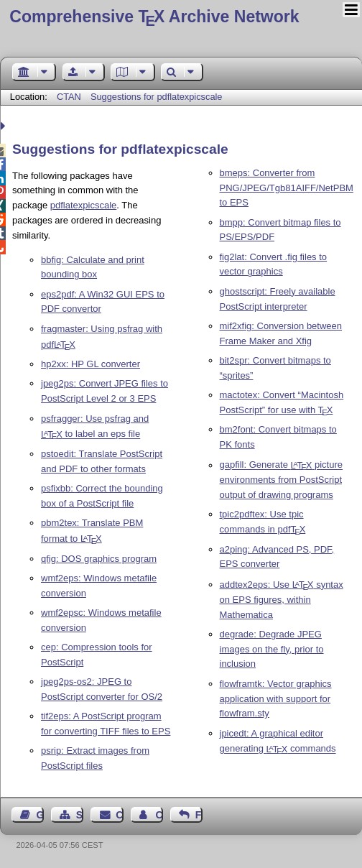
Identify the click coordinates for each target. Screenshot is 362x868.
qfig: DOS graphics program (99, 559)
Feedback (199, 815)
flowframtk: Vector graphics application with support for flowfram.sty (276, 699)
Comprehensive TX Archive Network (154, 17)
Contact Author (159, 815)
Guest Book (40, 815)
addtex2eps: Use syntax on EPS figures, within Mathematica (282, 600)
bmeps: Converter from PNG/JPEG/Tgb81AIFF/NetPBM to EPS (287, 188)
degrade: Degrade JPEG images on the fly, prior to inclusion (272, 649)
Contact (119, 815)
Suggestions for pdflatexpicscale (157, 97)
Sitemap (80, 815)
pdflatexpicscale (84, 205)
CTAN (69, 97)
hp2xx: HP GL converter (90, 364)
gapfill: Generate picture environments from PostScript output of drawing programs (281, 480)
